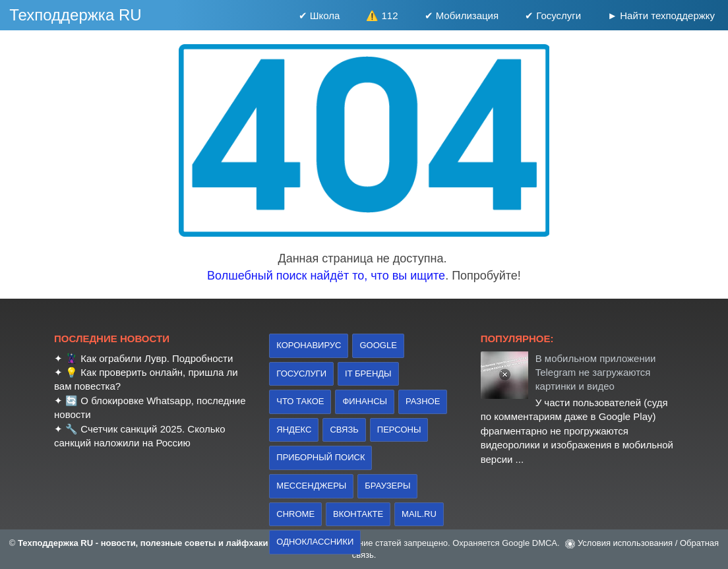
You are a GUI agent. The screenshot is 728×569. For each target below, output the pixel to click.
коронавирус (309, 345)
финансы (365, 401)
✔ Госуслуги (553, 15)
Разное (423, 401)
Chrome (295, 514)
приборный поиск (320, 457)
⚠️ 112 (382, 15)
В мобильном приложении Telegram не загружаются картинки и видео (596, 373)
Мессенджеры (311, 486)
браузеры (387, 486)
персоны (399, 430)
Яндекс (294, 430)
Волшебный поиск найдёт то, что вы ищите (326, 276)
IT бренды (368, 374)
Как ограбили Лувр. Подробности (157, 358)
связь (344, 430)
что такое (300, 401)
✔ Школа (319, 15)
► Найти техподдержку (661, 15)
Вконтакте (358, 514)
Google (378, 345)
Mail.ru (419, 514)
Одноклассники (315, 542)
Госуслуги (301, 374)
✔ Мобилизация (462, 15)
